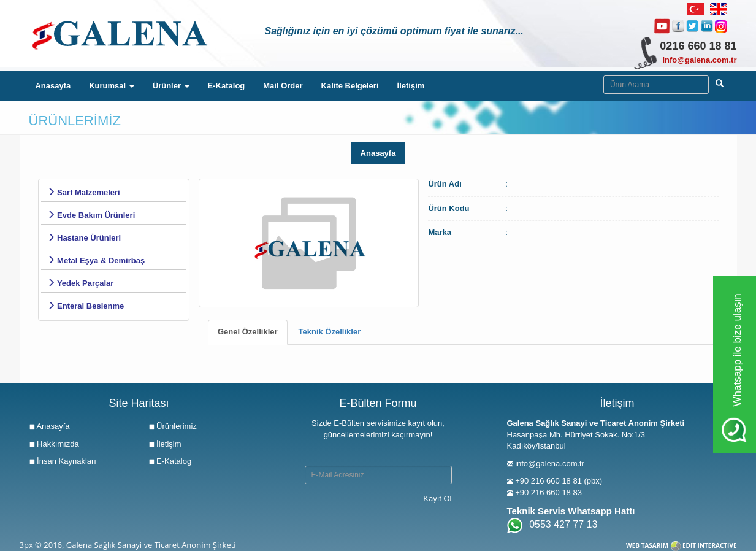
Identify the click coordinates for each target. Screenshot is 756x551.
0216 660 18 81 (698, 46)
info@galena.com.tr (699, 60)
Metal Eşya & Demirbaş (96, 260)
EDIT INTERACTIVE (710, 545)
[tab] (248, 332)
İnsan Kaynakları (63, 461)
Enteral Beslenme (86, 306)
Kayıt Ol (437, 499)
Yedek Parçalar (81, 283)
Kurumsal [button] (112, 86)
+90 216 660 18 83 (548, 492)
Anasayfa (57, 85)
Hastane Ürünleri (84, 238)
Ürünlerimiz (173, 426)
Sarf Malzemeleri (84, 192)
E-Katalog (227, 86)
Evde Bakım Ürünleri (91, 215)
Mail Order (283, 86)
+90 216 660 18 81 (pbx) (559, 481)
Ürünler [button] (171, 86)
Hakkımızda (54, 444)
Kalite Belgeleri (350, 86)
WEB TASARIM (647, 545)
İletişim (411, 86)
